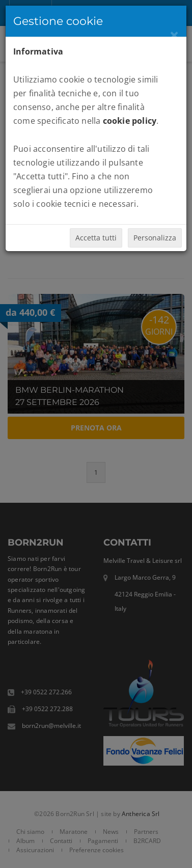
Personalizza (155, 238)
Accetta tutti (96, 238)
